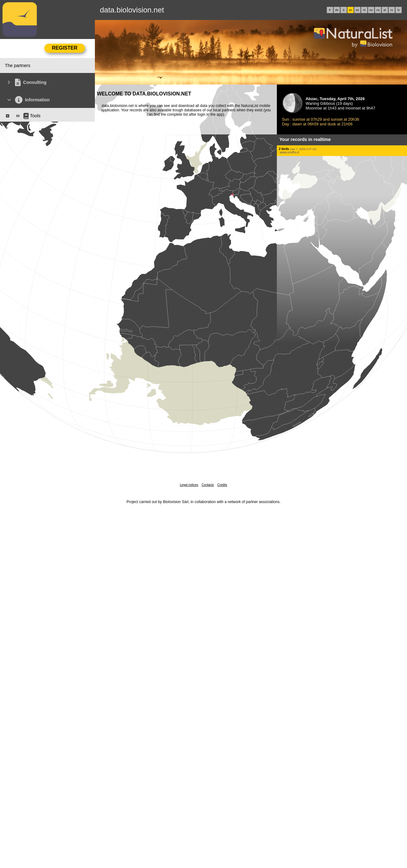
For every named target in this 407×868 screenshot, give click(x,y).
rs (392, 10)
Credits (222, 485)
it (344, 10)
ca (378, 10)
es (357, 10)
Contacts (208, 485)
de (337, 10)
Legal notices (189, 485)
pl (385, 10)
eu (371, 10)
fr (330, 10)
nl (364, 10)
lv (399, 10)
